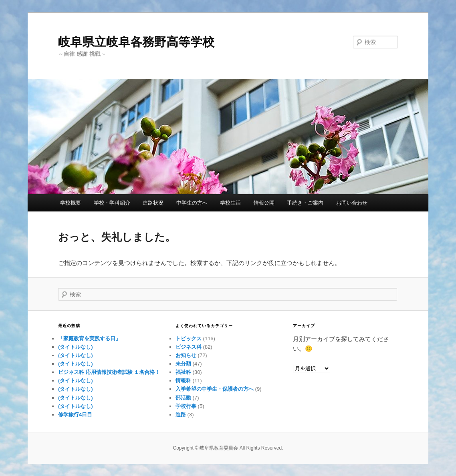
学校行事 (186, 406)
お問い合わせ (352, 203)
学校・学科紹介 (112, 203)
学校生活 (230, 203)
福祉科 (183, 372)
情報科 (183, 381)
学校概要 (71, 203)
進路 (181, 415)
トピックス (189, 338)
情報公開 (264, 203)
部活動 (183, 398)
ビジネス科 (189, 347)
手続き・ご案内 (305, 203)
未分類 (183, 364)
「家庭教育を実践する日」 (89, 338)
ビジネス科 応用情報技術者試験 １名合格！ (109, 372)
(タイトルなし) (76, 347)
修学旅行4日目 (75, 415)
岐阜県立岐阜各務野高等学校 (136, 42)
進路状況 (153, 203)
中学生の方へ (192, 203)
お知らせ (186, 355)
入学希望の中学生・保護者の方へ (215, 389)
